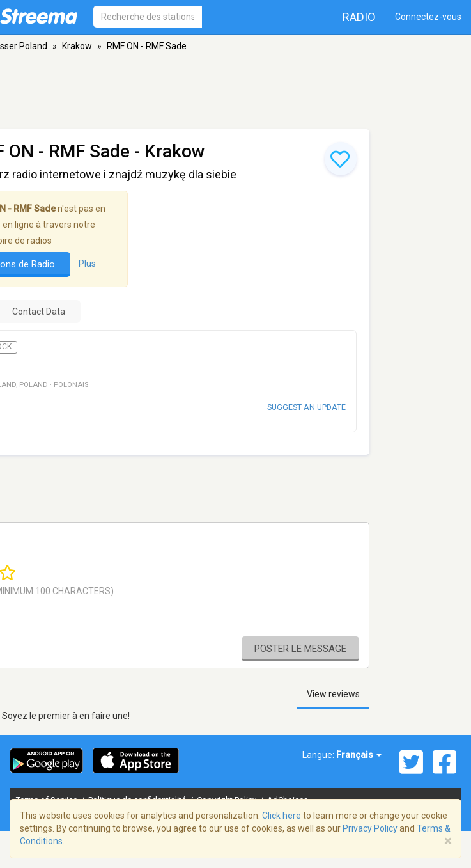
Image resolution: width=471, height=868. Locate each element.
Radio (359, 17)
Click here (282, 816)
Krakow (77, 46)
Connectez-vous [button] (428, 17)
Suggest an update (306, 407)
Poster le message (300, 649)
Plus (87, 264)
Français (359, 755)
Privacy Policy (370, 828)
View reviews (333, 694)
